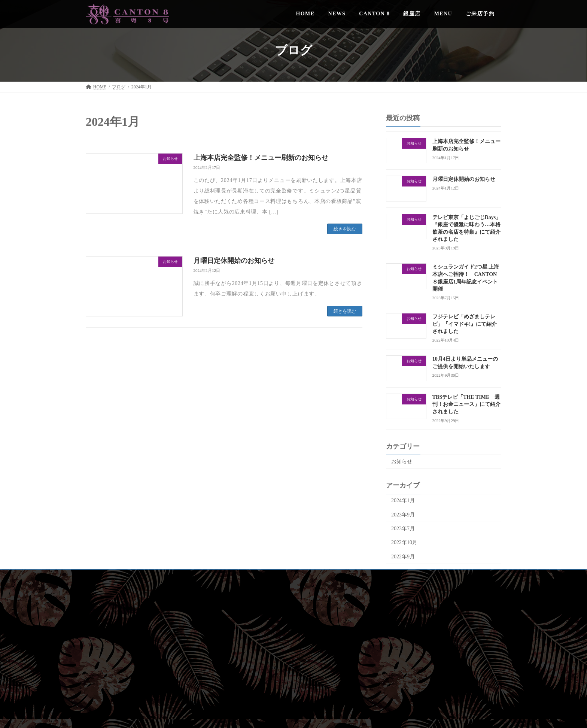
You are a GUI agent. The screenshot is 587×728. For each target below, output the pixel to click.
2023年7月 (403, 529)
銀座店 (438, 644)
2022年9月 (403, 557)
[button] (436, 682)
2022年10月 (404, 542)
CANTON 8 (438, 632)
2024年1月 (403, 500)
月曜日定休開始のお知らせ (234, 261)
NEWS (438, 620)
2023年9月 (403, 515)
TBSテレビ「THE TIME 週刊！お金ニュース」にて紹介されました (466, 404)
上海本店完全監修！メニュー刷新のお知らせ (261, 158)
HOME (438, 608)
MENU (438, 656)
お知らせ (402, 462)
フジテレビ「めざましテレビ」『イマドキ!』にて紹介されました (465, 324)
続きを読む (345, 229)
